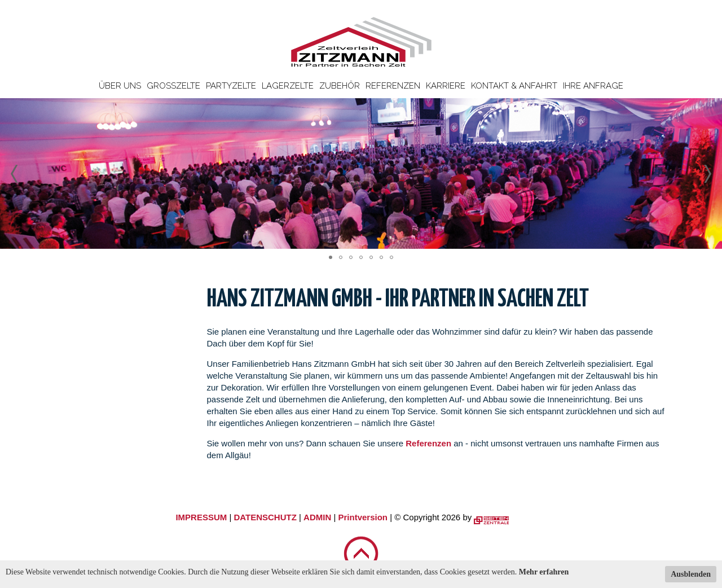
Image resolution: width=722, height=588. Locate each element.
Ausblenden (691, 574)
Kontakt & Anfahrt (514, 86)
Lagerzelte (288, 86)
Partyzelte (231, 86)
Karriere (446, 86)
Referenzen (393, 86)
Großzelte (173, 86)
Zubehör (340, 86)
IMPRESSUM (201, 517)
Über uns (120, 86)
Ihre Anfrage (593, 86)
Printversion (363, 517)
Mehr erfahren (544, 572)
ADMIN (317, 517)
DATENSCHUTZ (265, 517)
